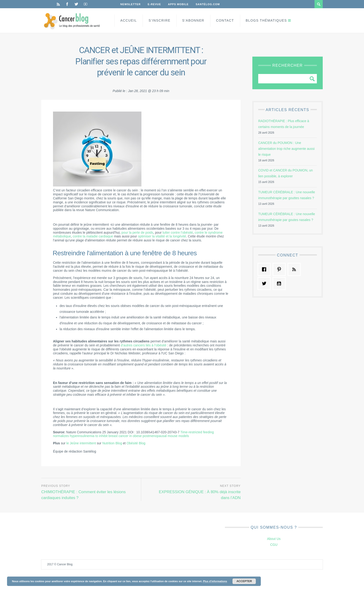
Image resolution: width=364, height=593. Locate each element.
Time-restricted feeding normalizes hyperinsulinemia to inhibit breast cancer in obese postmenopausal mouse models (133, 434)
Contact (225, 20)
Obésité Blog (136, 443)
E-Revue (154, 4)
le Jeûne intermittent (81, 443)
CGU (274, 545)
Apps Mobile (178, 4)
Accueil (129, 20)
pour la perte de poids (137, 233)
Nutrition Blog (112, 443)
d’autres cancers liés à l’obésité (144, 345)
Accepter (244, 581)
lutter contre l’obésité (178, 233)
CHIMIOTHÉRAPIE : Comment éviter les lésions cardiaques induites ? (83, 495)
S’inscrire (159, 20)
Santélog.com (208, 4)
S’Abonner (193, 20)
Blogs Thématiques (266, 20)
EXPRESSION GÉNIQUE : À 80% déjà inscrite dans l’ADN (200, 495)
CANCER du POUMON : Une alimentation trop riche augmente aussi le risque (286, 149)
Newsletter (131, 4)
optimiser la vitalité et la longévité (162, 236)
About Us (274, 539)
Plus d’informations (215, 581)
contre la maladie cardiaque (93, 236)
